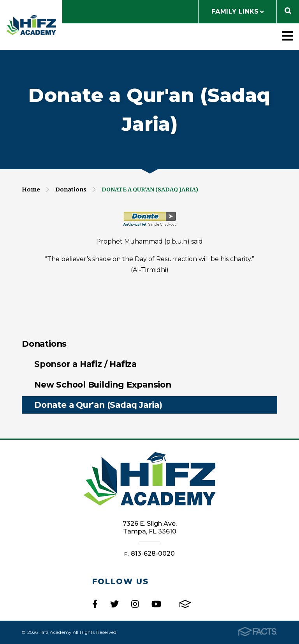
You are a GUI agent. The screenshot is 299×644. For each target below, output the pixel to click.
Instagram (135, 604)
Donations (71, 190)
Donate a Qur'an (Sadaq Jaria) (150, 190)
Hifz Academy (31, 25)
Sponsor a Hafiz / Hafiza (85, 364)
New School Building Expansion (103, 384)
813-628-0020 (153, 554)
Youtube (156, 604)
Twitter (114, 604)
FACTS (185, 604)
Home (31, 190)
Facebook (95, 604)
